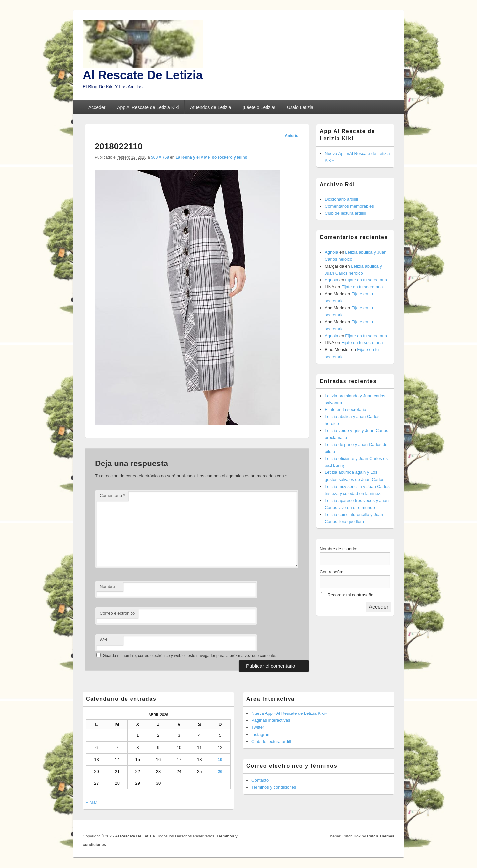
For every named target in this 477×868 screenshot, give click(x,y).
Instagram (261, 735)
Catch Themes (381, 836)
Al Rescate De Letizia (143, 75)
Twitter (258, 727)
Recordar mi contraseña (351, 595)
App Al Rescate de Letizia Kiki (148, 107)
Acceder (97, 107)
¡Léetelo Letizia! (259, 107)
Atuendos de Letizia (211, 107)
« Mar (92, 802)
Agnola (331, 252)
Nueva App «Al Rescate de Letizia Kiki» (289, 713)
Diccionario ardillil (341, 199)
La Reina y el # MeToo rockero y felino (212, 157)
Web (104, 640)
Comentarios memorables (349, 206)
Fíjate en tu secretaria (366, 280)
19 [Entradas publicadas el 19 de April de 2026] (220, 759)
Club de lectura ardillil (345, 213)
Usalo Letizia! (301, 107)
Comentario (112, 496)
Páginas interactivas (271, 720)
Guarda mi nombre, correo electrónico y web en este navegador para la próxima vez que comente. (189, 656)
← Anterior (290, 136)
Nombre (107, 586)
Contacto (260, 780)
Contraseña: (331, 572)
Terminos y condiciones (274, 787)
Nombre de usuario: (339, 549)
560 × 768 (160, 157)
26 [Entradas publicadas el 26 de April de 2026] (220, 771)
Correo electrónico (117, 613)
